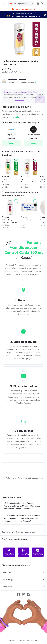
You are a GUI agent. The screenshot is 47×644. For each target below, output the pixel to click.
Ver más (15, 117)
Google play (23, 552)
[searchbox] (21, 4)
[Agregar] (16, 161)
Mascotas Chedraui (17, 80)
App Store (9, 552)
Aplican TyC (36, 16)
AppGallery (38, 552)
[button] (24, 9)
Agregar (11, 143)
